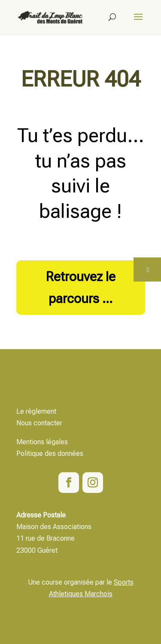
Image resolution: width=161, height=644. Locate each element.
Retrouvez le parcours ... (81, 288)
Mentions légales (42, 442)
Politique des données (50, 454)
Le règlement (36, 411)
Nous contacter (39, 423)
